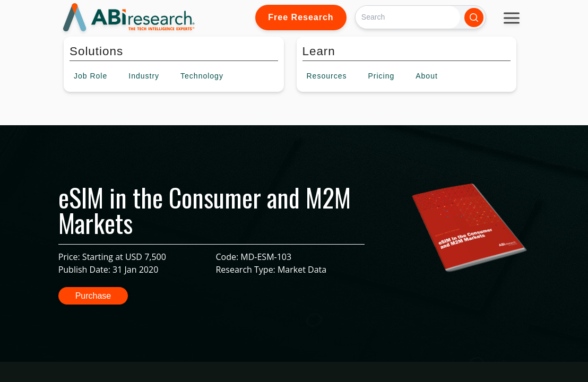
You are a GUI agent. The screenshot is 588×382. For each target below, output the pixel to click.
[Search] (408, 17)
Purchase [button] (93, 296)
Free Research (301, 17)
